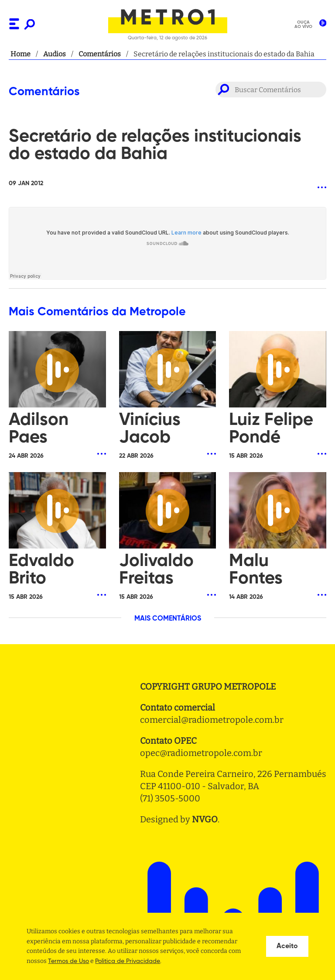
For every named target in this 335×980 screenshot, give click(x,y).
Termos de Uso (68, 961)
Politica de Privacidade (128, 961)
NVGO (205, 819)
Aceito (287, 946)
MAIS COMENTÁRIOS (168, 619)
